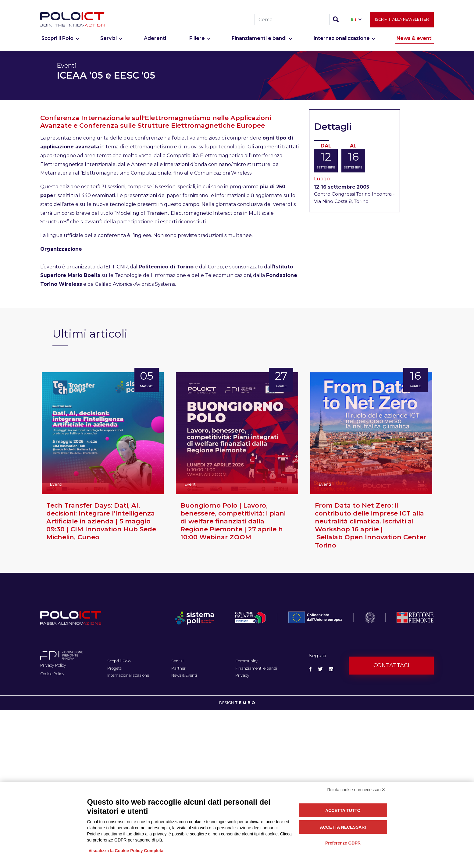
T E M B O (245, 703)
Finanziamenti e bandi (259, 42)
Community (246, 661)
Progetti (115, 668)
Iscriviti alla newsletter (402, 23)
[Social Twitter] (320, 669)
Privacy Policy (53, 665)
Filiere (197, 42)
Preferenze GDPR (343, 843)
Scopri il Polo (57, 42)
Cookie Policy (52, 674)
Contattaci (391, 665)
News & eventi (415, 42)
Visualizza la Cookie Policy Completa (126, 851)
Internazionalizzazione (342, 42)
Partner (178, 668)
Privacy (242, 675)
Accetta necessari (343, 827)
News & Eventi (184, 675)
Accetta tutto (343, 810)
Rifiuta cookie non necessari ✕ (356, 790)
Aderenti (155, 42)
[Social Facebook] (310, 669)
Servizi (109, 42)
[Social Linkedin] (331, 669)
